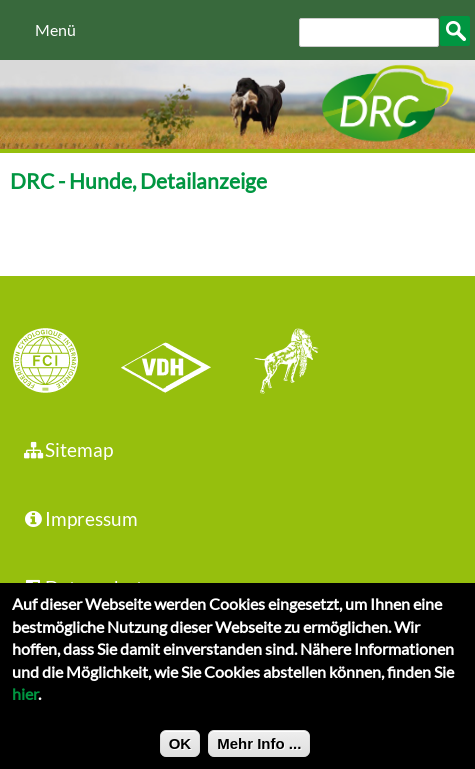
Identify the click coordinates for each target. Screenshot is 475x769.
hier (25, 700)
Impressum (80, 518)
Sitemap (67, 449)
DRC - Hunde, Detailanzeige (138, 180)
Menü (55, 29)
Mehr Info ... (259, 750)
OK (180, 750)
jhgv (279, 363)
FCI (63, 363)
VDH (171, 363)
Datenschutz (87, 587)
